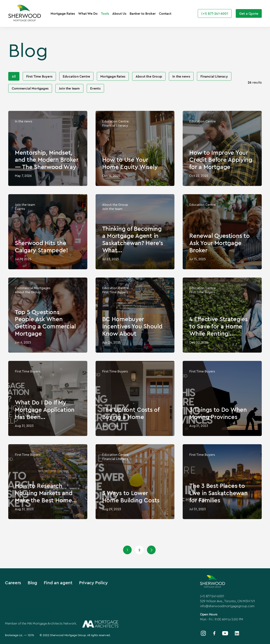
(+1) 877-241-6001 (212, 596)
